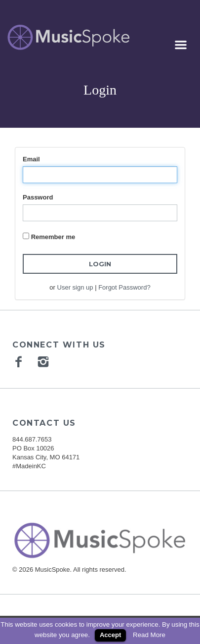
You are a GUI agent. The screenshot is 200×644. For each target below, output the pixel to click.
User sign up (75, 287)
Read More (149, 635)
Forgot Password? (124, 287)
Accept (110, 635)
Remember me (53, 237)
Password (38, 197)
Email (31, 159)
